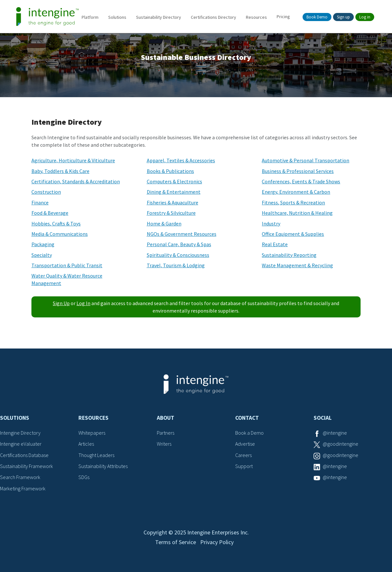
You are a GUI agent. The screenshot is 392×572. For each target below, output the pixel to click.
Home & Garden (164, 223)
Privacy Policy (217, 542)
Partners (166, 433)
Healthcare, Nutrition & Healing (297, 213)
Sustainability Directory (159, 17)
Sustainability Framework (26, 466)
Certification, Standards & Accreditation (76, 181)
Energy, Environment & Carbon (296, 192)
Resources (256, 17)
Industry (271, 223)
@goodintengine (340, 444)
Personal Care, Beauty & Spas (179, 244)
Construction (46, 192)
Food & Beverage (50, 213)
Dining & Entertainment (174, 192)
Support (244, 466)
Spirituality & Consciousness (178, 255)
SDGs (84, 477)
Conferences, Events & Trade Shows (301, 181)
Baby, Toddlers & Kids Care (60, 171)
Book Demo (317, 17)
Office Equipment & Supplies (293, 234)
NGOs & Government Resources (182, 234)
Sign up (343, 17)
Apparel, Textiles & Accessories (181, 160)
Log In (83, 303)
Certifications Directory (213, 17)
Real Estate (275, 244)
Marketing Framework (23, 488)
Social (323, 418)
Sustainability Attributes (103, 466)
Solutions (117, 17)
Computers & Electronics (174, 181)
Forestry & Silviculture (171, 213)
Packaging (43, 244)
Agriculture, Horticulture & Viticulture (73, 160)
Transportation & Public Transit (67, 265)
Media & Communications (60, 234)
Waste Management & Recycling (297, 265)
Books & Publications (170, 171)
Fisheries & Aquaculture (173, 202)
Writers (164, 444)
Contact (247, 418)
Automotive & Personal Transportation (306, 160)
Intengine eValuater (21, 444)
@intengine (335, 433)
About (166, 418)
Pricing (283, 17)
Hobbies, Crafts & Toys (56, 223)
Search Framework (20, 477)
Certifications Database (24, 455)
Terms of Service (176, 542)
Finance (40, 202)
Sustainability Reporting (289, 255)
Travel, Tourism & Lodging (176, 265)
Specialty (42, 255)
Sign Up (61, 303)
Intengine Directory (20, 433)
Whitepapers (92, 433)
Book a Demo (249, 433)
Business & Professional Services (298, 171)
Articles (86, 444)
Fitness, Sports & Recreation (293, 202)
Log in (365, 17)
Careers (243, 455)
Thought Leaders (96, 455)
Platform (90, 17)
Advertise (245, 444)
